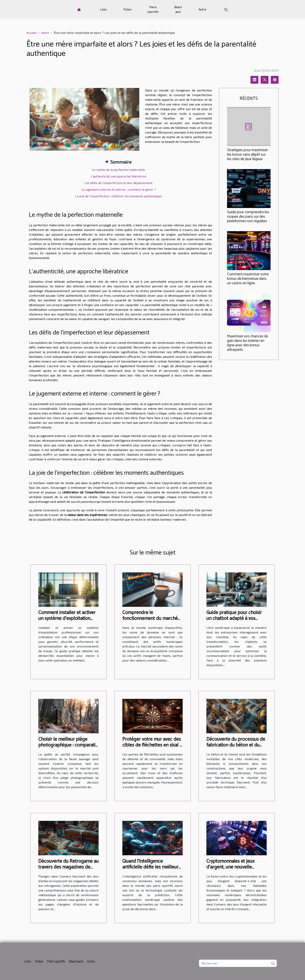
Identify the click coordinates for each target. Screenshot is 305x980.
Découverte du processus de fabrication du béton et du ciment (236, 745)
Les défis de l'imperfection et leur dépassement (118, 183)
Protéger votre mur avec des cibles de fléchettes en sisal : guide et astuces (152, 745)
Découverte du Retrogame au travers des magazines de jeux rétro (68, 867)
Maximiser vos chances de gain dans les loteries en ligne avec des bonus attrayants (248, 343)
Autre (202, 9)
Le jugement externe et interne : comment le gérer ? (119, 189)
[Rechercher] (238, 963)
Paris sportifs (153, 9)
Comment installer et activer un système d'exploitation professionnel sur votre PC (67, 619)
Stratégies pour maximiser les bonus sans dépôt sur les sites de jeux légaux (247, 155)
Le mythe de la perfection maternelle (119, 170)
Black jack (178, 9)
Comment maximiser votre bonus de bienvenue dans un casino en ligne (248, 279)
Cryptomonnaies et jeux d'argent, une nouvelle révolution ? (230, 867)
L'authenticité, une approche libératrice (119, 176)
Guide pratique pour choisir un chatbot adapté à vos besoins (234, 619)
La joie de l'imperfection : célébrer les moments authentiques (119, 196)
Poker (128, 9)
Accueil (32, 33)
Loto (103, 9)
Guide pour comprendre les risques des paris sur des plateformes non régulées (248, 217)
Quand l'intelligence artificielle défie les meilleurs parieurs (151, 867)
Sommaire (121, 162)
